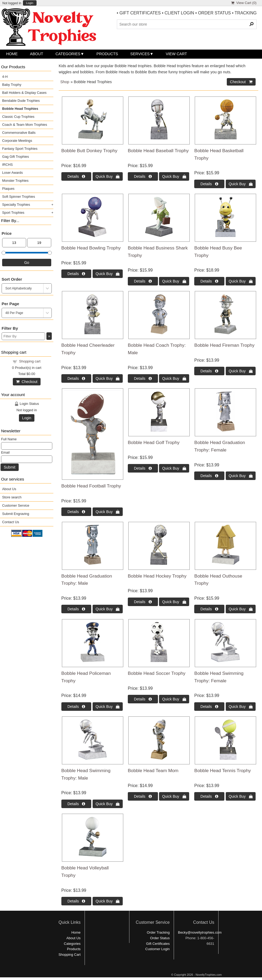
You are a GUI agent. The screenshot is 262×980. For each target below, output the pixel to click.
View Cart (176, 54)
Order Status (160, 938)
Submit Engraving (16, 514)
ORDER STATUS (214, 13)
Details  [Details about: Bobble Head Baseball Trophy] (143, 176)
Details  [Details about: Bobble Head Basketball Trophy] (209, 184)
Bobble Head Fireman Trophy (224, 345)
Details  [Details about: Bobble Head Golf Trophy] (143, 468)
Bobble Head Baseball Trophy (158, 151)
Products (107, 54)
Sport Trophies (13, 213)
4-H (5, 77)
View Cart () (244, 3)
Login (30, 3)
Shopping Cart (70, 955)
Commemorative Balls (19, 133)
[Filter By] (23, 336)
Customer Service (16, 505)
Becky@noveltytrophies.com (200, 932)
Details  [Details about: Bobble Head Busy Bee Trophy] (209, 281)
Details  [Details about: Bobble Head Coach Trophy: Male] (143, 378)
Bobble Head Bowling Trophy (91, 248)
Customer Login (158, 949)
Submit (10, 467)
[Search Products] (187, 24)
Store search (12, 497)
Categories (68, 54)
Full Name (9, 439)
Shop (65, 82)
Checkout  (241, 82)
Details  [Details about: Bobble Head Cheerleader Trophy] (76, 378)
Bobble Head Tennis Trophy (223, 771)
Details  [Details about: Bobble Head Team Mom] (143, 796)
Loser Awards (12, 173)
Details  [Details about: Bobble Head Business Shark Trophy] (143, 281)
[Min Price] (14, 243)
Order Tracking (158, 932)
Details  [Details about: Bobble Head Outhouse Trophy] (209, 609)
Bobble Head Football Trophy (91, 486)
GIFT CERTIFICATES (140, 13)
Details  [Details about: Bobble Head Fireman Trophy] (209, 371)
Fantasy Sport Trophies (20, 149)
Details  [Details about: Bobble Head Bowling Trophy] (76, 274)
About (37, 54)
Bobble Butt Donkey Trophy (89, 151)
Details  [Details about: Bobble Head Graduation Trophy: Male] (76, 609)
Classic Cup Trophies (18, 117)
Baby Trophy (12, 85)
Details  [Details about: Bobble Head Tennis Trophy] (209, 796)
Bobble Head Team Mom (153, 771)
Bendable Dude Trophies (21, 101)
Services (140, 54)
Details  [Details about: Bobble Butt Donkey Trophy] (76, 176)
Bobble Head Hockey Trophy (157, 576)
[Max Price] (39, 243)
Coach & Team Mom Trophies (25, 125)
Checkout (27, 382)
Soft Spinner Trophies (19, 197)
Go (27, 263)
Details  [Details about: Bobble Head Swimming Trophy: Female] (209, 707)
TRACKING (246, 13)
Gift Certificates (158, 944)
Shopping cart (30, 361)
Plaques (8, 189)
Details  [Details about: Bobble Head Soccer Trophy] (143, 699)
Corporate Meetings (17, 141)
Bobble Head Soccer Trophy (157, 673)
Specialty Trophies (16, 205)
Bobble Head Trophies (20, 109)
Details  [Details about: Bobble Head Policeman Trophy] (76, 707)
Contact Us (11, 522)
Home (12, 54)
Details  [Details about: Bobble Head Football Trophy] (76, 512)
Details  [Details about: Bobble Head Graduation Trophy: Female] (209, 476)
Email (5, 452)
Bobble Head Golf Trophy (154, 442)
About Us (9, 489)
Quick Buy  (108, 176)
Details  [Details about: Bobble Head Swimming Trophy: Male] (76, 804)
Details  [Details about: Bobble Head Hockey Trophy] (143, 602)
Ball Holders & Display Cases (24, 93)
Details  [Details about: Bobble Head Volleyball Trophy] (76, 901)
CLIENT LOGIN (179, 13)
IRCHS (7, 165)
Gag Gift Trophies (15, 157)
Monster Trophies (15, 181)
